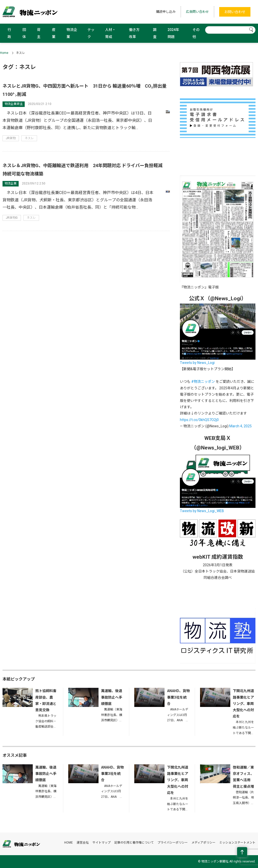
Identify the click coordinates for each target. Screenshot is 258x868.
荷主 (39, 33)
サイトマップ (102, 843)
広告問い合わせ (197, 12)
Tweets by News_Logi (197, 363)
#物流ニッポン (203, 382)
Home (4, 53)
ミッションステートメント (237, 843)
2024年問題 (173, 33)
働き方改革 (134, 33)
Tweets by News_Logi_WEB (202, 511)
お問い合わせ (235, 12)
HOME (69, 843)
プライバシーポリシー (173, 843)
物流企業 (72, 33)
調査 (155, 33)
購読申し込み (166, 12)
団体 (24, 33)
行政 (9, 33)
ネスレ (29, 138)
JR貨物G (12, 218)
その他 (196, 33)
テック (91, 33)
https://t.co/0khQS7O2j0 (199, 420)
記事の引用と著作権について (134, 843)
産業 (54, 33)
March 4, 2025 (240, 426)
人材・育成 (110, 33)
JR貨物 (11, 138)
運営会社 (83, 843)
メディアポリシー (203, 843)
